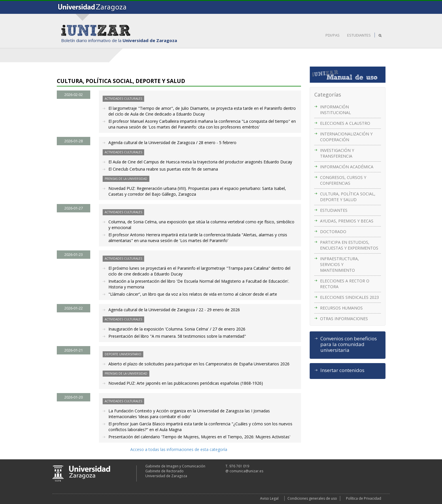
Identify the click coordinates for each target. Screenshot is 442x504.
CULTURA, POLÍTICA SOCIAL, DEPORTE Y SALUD (348, 197)
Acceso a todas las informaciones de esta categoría (179, 449)
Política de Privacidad (364, 498)
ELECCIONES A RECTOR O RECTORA (345, 284)
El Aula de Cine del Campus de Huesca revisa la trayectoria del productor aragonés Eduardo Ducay (200, 162)
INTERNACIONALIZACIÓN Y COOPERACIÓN (346, 137)
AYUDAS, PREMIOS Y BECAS (347, 221)
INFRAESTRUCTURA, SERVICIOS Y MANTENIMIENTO (340, 264)
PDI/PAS (333, 35)
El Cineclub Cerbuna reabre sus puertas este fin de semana (163, 169)
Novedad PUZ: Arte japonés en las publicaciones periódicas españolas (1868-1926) (186, 383)
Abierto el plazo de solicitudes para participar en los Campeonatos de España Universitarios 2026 (199, 364)
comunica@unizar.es (246, 471)
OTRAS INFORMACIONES (344, 319)
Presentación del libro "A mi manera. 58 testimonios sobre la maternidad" (177, 336)
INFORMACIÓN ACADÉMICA (347, 167)
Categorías (328, 95)
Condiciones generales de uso (312, 498)
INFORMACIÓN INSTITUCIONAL (335, 110)
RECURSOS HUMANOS (341, 308)
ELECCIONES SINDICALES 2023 (349, 297)
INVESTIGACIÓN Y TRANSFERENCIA (337, 153)
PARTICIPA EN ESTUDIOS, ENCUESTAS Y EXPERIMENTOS (349, 245)
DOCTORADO (333, 232)
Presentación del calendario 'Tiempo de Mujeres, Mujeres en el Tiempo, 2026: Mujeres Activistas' (199, 437)
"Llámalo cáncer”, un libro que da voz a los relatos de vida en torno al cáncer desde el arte (193, 294)
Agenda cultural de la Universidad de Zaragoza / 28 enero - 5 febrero (172, 142)
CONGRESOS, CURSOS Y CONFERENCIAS (343, 180)
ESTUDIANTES (359, 35)
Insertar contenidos (342, 370)
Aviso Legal (269, 498)
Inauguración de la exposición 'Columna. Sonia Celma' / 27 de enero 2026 (177, 329)
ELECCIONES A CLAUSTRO (345, 123)
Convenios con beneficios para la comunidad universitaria (349, 344)
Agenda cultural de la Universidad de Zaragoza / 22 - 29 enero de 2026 (174, 310)
